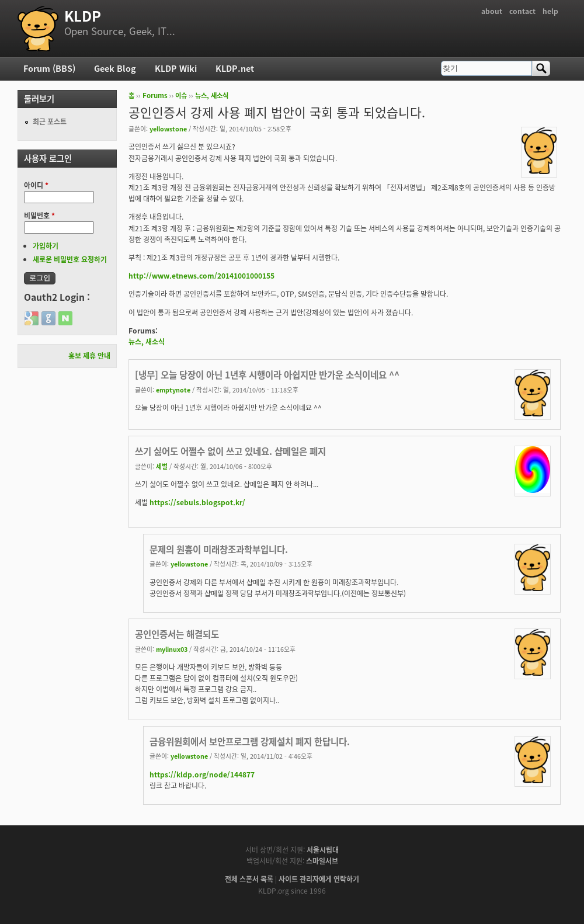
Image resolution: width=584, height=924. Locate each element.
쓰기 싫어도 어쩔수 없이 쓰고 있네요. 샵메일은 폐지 (230, 451)
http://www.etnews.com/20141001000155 (201, 276)
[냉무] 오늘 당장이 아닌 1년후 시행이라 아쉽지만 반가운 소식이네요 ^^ (267, 375)
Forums (155, 95)
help (550, 11)
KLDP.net (235, 68)
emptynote (173, 390)
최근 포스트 (50, 121)
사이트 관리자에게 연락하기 (319, 879)
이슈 (181, 95)
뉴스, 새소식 (212, 95)
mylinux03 (172, 649)
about (492, 11)
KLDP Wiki (176, 68)
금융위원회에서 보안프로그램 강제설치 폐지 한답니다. (250, 741)
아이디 (36, 185)
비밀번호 (39, 216)
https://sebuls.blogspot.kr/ (197, 502)
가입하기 (46, 246)
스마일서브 (322, 861)
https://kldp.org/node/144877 (202, 774)
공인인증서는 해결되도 (177, 634)
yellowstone (168, 128)
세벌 (162, 466)
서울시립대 (323, 850)
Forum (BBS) (49, 68)
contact (522, 11)
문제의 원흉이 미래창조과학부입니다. (219, 549)
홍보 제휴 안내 (89, 356)
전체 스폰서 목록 (249, 879)
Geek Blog (115, 68)
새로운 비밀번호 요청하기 (70, 259)
